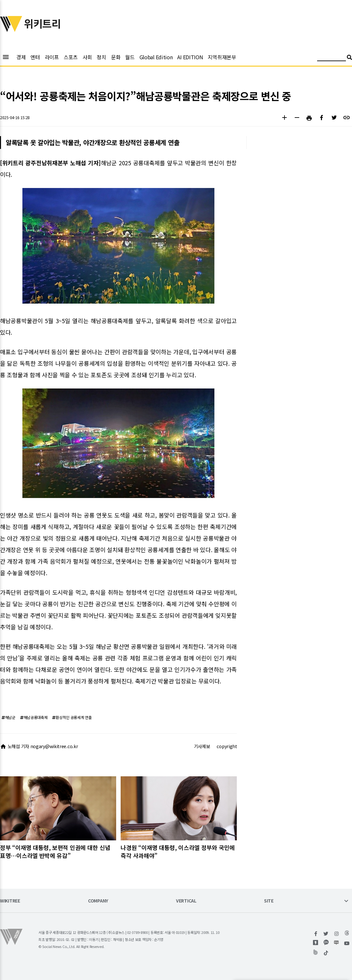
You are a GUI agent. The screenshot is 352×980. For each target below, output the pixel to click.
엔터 (35, 57)
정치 (101, 57)
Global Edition (156, 57)
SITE (269, 901)
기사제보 (202, 746)
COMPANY (98, 901)
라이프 (52, 57)
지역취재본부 (222, 57)
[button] (284, 118)
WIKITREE (10, 901)
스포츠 (71, 57)
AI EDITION (190, 57)
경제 (21, 57)
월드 (130, 57)
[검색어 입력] (332, 58)
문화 (116, 57)
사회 (87, 57)
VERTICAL (186, 901)
